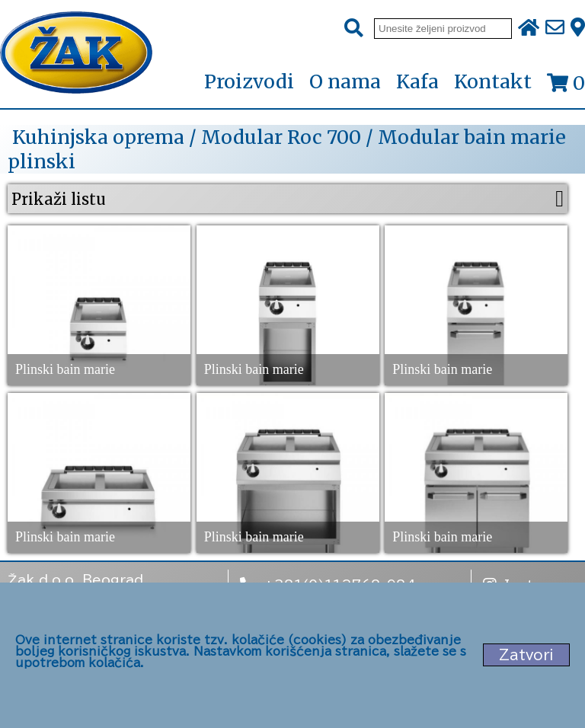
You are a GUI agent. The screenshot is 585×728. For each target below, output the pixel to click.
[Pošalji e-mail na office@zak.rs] (555, 28)
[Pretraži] (354, 29)
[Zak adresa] (578, 28)
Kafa (417, 81)
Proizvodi (249, 82)
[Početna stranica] (76, 54)
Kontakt (493, 81)
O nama (345, 81)
